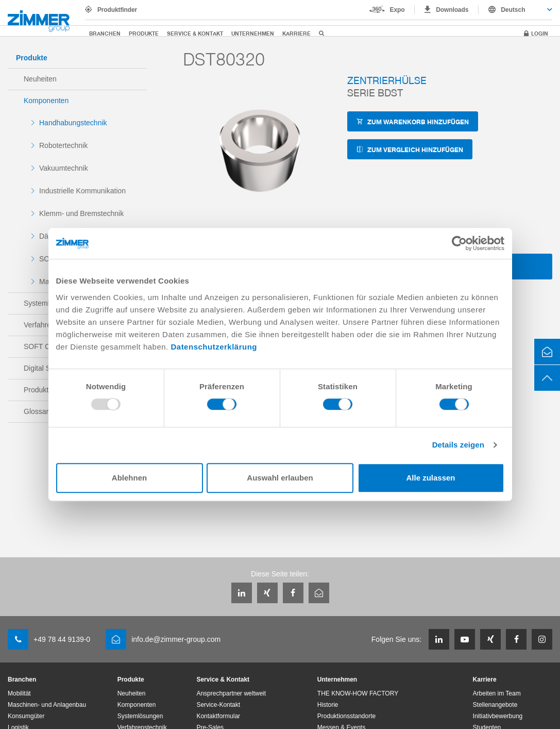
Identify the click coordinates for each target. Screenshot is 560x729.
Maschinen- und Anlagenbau (47, 705)
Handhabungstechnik (73, 123)
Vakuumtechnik (64, 168)
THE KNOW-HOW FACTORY (358, 693)
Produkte (144, 33)
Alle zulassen (430, 478)
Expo (397, 10)
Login (540, 33)
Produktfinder (117, 10)
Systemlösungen (140, 716)
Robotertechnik (63, 145)
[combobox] (515, 10)
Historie (328, 705)
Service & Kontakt (195, 33)
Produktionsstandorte (346, 716)
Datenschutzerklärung (214, 347)
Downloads (452, 10)
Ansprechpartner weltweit (231, 693)
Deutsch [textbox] (513, 10)
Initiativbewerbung (498, 716)
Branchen (105, 33)
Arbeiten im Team (497, 693)
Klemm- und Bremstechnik (81, 213)
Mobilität (19, 693)
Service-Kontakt (218, 705)
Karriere (296, 33)
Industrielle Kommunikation (82, 191)
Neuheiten (40, 79)
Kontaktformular (218, 716)
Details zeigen (458, 445)
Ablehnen (129, 478)
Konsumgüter (26, 716)
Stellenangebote (495, 705)
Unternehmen (253, 33)
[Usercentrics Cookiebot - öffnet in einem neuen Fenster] (459, 243)
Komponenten (46, 101)
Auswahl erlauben (280, 478)
